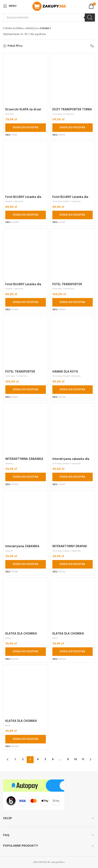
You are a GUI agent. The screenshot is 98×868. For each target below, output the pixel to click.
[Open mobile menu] (10, 6)
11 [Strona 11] (83, 759)
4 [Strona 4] (38, 759)
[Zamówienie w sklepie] (92, 46)
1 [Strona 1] (15, 759)
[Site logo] (49, 6)
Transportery (69, 114)
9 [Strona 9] (68, 759)
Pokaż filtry (15, 46)
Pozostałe (9, 114)
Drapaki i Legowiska (14, 201)
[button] (26, 128)
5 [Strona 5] (45, 759)
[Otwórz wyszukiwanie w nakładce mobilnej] (49, 18)
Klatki (8, 638)
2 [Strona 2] (23, 759)
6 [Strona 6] (53, 759)
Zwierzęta (31, 28)
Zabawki (9, 464)
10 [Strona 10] (75, 759)
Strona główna (13, 28)
